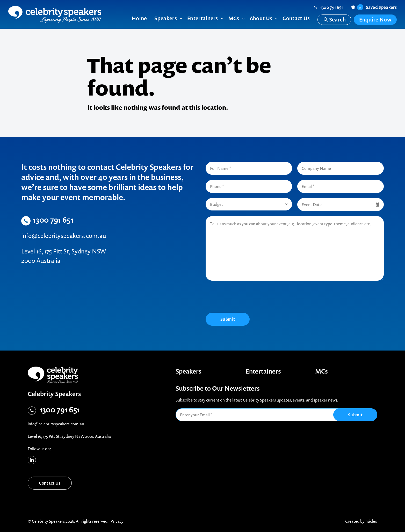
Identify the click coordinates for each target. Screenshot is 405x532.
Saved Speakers (377, 7)
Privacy (117, 521)
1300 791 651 (332, 7)
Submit (228, 319)
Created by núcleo (361, 521)
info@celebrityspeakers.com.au (64, 236)
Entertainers (263, 371)
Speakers (189, 371)
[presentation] (245, 297)
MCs (321, 371)
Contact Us (50, 483)
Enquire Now (375, 20)
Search (334, 20)
